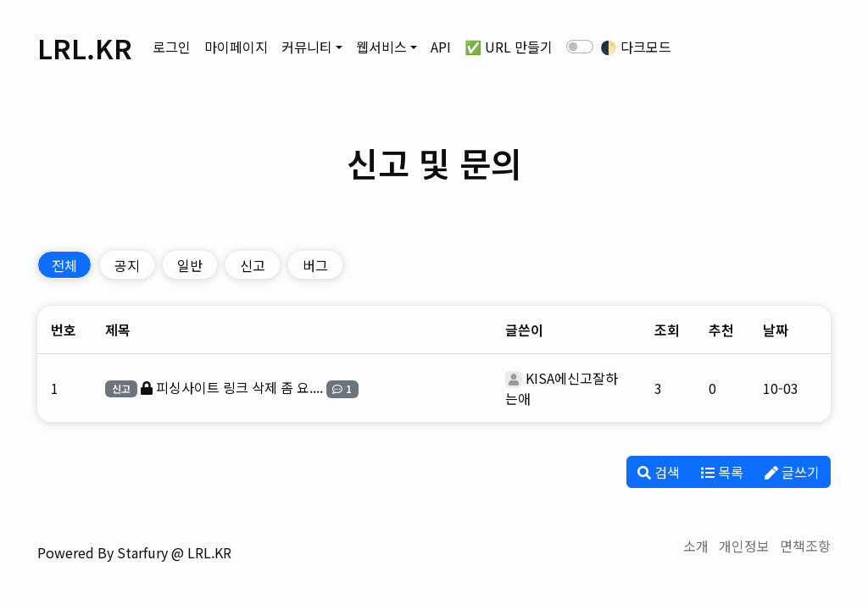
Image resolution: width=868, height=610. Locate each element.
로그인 (172, 47)
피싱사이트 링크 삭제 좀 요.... (239, 387)
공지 (127, 265)
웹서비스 (381, 47)
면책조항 (805, 546)
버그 (315, 265)
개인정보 (744, 546)
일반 (190, 265)
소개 (696, 546)
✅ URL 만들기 (509, 47)
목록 (722, 472)
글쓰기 (792, 472)
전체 (64, 265)
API (441, 47)
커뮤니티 (307, 47)
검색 (659, 472)
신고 (253, 265)
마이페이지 (236, 47)
